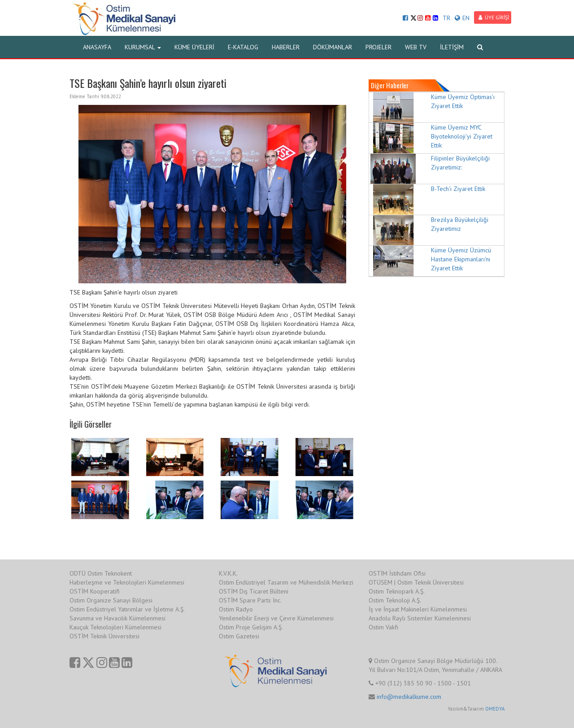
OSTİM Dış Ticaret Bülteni (254, 591)
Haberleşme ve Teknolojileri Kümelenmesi (127, 582)
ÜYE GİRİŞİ (494, 17)
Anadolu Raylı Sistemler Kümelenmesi (420, 618)
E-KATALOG (243, 47)
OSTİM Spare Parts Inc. (250, 600)
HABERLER (286, 47)
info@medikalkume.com (409, 697)
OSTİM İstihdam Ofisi (397, 573)
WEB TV (416, 47)
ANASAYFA (97, 47)
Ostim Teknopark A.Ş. (397, 591)
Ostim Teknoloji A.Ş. (395, 600)
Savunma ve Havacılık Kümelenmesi (117, 618)
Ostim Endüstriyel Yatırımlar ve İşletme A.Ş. (127, 609)
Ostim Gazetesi (239, 636)
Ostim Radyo (236, 609)
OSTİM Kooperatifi (95, 591)
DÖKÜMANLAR (333, 47)
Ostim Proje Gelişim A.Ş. (251, 627)
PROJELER (378, 47)
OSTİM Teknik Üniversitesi (104, 636)
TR (446, 18)
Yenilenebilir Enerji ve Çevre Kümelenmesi (276, 618)
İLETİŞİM (452, 47)
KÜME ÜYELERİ (194, 47)
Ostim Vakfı (383, 627)
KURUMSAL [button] (143, 47)
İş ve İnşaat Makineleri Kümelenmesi (418, 609)
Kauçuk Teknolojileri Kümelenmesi (115, 627)
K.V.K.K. (228, 573)
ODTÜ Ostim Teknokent (101, 573)
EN (462, 18)
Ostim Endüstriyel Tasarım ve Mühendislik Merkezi (286, 582)
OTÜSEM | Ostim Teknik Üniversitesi (416, 582)
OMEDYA (495, 709)
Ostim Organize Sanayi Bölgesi (111, 600)
